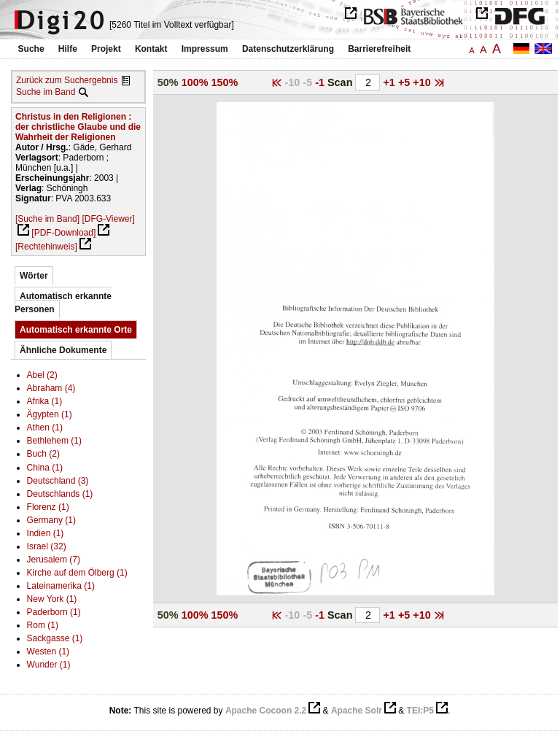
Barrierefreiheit (379, 49)
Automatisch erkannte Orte (76, 330)
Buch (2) (43, 454)
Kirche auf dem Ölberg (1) (77, 573)
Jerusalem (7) (54, 560)
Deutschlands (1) (60, 494)
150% (225, 82)
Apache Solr (357, 711)
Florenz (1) (48, 507)
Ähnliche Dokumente (63, 350)
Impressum (205, 49)
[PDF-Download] (63, 233)
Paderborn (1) (54, 612)
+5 (405, 82)
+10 (423, 82)
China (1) (45, 468)
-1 (321, 82)
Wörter (34, 276)
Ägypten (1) (50, 414)
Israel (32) (47, 546)
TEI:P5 (420, 711)
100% (195, 82)
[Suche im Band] (47, 219)
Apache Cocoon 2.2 (266, 711)
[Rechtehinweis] (46, 247)
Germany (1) (51, 520)
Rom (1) (43, 625)
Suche (31, 49)
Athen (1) (45, 428)
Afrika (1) (45, 401)
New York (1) (52, 599)
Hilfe (68, 49)
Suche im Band (46, 92)
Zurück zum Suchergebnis (67, 80)
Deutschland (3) (58, 481)
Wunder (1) (49, 665)
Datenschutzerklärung (288, 49)
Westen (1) (48, 651)
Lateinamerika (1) (61, 586)
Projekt (106, 49)
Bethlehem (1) (54, 441)
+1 (390, 82)
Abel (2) (42, 375)
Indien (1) (46, 533)
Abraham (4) (51, 388)
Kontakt (151, 49)
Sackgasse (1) (55, 638)
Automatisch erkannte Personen (63, 303)
